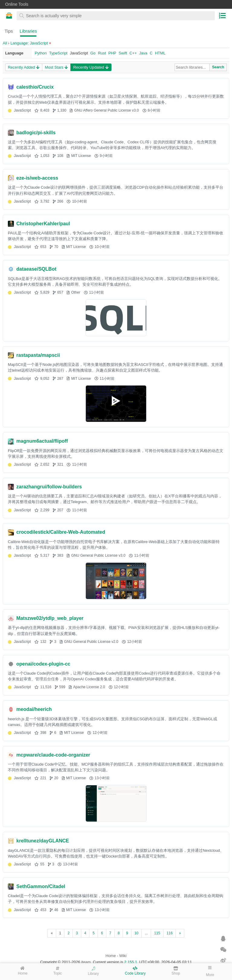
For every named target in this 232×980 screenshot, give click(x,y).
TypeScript (58, 53)
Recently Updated (91, 67)
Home (111, 956)
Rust (102, 53)
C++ (133, 53)
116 (169, 933)
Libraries (28, 31)
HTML (160, 53)
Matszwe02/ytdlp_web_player (50, 618)
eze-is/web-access (37, 178)
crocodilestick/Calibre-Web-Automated (61, 532)
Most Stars (56, 67)
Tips (9, 31)
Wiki (123, 956)
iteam (86, 962)
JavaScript (79, 53)
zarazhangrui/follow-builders (49, 487)
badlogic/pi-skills (36, 133)
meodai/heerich (34, 709)
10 (136, 933)
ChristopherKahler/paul (43, 224)
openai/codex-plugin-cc (43, 664)
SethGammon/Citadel (41, 886)
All (5, 43)
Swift (123, 53)
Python (41, 53)
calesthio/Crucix (35, 87)
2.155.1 (131, 962)
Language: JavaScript (31, 43)
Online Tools (17, 4)
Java (143, 53)
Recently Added (24, 67)
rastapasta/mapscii (38, 355)
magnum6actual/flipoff (42, 441)
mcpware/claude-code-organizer (53, 755)
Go (93, 53)
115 (157, 933)
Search (218, 67)
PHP (112, 53)
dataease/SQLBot (36, 269)
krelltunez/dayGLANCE (43, 841)
